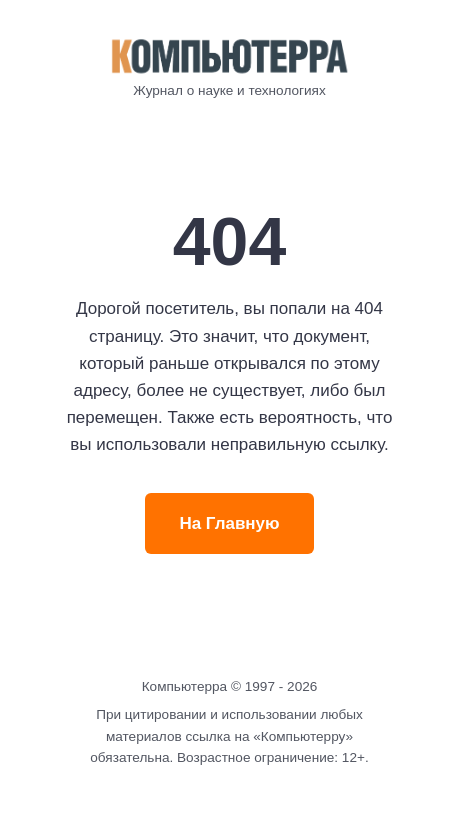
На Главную (229, 523)
